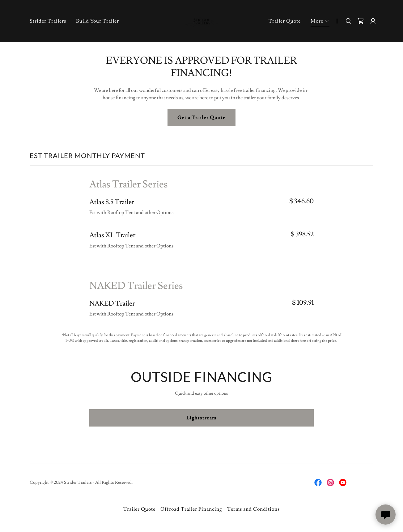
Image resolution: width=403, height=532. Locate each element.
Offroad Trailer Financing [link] (191, 509)
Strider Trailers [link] (48, 21)
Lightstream (201, 418)
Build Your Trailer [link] (98, 21)
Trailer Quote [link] (285, 21)
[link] (201, 20)
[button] (320, 22)
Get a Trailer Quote (201, 118)
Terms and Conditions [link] (253, 509)
